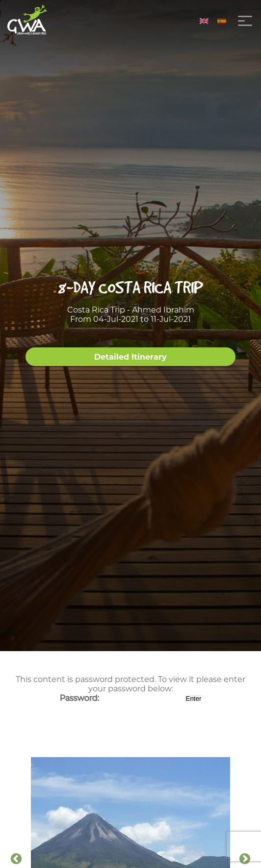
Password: (122, 698)
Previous (16, 859)
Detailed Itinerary (130, 357)
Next (245, 859)
